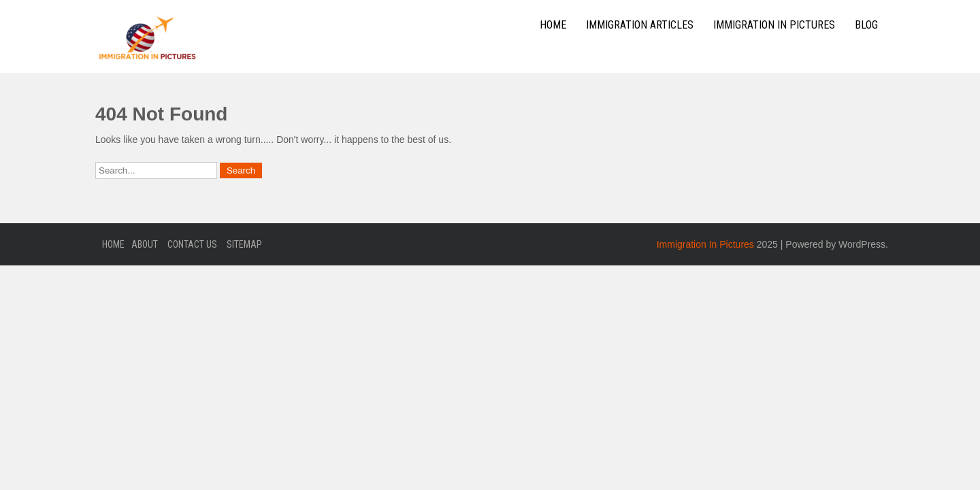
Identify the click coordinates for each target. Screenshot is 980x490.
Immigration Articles (640, 25)
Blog (866, 25)
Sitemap (244, 244)
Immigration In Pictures (774, 25)
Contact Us (192, 244)
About (145, 244)
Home (553, 25)
